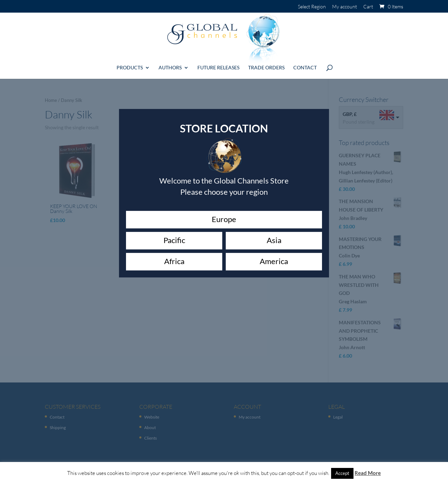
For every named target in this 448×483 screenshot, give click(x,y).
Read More (368, 473)
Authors (170, 65)
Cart (368, 7)
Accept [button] (342, 473)
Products (130, 65)
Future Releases (218, 65)
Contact (305, 65)
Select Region (312, 7)
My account (345, 7)
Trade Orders (266, 65)
